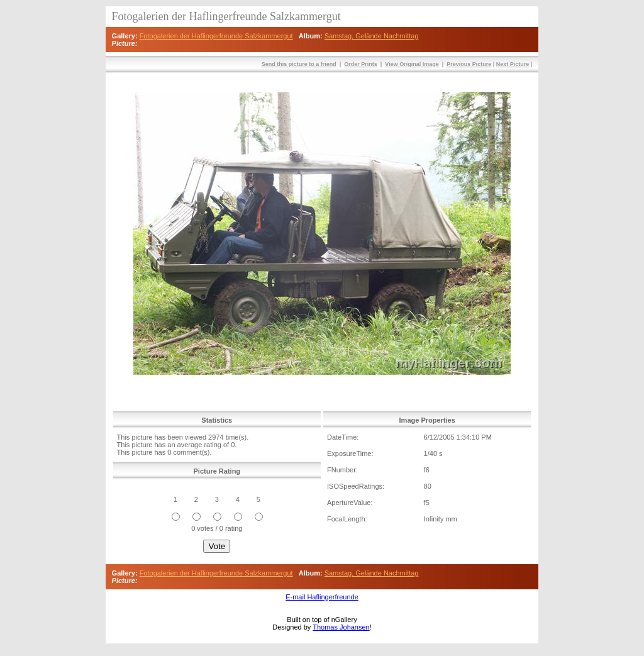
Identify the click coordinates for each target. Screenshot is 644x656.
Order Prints (361, 64)
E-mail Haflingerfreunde (322, 597)
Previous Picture (469, 64)
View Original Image (412, 64)
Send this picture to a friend (299, 64)
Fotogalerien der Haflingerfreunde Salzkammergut (216, 36)
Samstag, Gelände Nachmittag (372, 36)
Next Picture (513, 64)
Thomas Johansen (341, 627)
